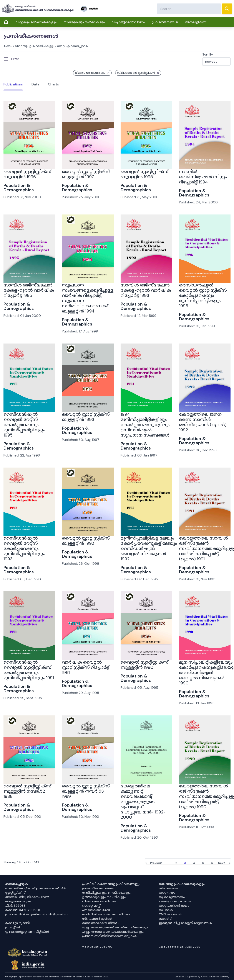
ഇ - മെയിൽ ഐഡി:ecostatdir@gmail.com (38, 914)
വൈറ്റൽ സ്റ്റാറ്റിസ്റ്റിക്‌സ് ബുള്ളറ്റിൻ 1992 (86, 541)
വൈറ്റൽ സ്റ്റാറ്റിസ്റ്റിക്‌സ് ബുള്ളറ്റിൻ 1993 (86, 417)
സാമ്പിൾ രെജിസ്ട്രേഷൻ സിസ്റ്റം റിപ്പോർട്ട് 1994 (203, 177)
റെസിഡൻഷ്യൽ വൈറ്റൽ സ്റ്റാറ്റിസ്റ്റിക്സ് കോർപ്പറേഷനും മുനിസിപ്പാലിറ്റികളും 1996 (203, 295)
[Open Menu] (11, 59)
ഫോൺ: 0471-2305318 (23, 910)
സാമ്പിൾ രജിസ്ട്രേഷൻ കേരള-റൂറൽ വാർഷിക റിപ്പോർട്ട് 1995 (29, 290)
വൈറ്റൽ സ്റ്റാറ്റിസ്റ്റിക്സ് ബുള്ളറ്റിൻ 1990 (144, 665)
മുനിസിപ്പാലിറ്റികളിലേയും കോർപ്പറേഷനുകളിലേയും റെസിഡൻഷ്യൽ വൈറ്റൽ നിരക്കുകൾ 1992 (149, 548)
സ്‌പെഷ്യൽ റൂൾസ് (97, 919)
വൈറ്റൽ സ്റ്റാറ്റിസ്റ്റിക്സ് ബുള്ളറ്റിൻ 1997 (86, 174)
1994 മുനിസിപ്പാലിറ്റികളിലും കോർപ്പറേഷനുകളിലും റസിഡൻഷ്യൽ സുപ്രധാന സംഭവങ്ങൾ (145, 425)
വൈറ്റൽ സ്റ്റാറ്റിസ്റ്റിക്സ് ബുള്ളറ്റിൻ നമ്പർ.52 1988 (27, 791)
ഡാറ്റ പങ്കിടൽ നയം (174, 906)
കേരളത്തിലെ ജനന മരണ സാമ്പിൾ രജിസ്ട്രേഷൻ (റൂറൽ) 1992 (203, 422)
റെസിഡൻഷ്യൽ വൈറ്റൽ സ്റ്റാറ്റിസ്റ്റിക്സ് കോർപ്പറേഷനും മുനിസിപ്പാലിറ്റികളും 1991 (29, 670)
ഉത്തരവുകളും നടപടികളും (104, 897)
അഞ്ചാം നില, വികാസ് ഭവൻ (27, 897)
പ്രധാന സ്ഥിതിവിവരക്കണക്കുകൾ (109, 936)
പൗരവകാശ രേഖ (96, 910)
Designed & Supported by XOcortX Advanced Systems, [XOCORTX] (202, 977)
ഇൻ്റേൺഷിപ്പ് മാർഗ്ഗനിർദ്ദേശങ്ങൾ (185, 923)
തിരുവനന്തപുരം (18, 901)
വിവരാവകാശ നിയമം (99, 901)
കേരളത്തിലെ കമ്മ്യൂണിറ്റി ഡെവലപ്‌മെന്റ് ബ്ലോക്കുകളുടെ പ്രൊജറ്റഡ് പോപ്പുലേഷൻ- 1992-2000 (143, 802)
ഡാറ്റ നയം (167, 893)
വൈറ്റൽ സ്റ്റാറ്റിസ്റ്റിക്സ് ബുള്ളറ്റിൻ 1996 (27, 174)
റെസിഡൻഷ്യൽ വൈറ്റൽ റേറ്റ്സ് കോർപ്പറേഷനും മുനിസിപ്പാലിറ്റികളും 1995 (24, 425)
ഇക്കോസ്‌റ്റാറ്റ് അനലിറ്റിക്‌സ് (27, 932)
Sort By (208, 54)
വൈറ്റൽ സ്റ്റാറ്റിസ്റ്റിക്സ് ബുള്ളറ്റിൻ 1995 (144, 174)
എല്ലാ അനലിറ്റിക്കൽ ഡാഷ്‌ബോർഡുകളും (115, 927)
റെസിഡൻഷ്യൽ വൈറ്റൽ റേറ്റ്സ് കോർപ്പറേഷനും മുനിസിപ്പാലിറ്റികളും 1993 (24, 548)
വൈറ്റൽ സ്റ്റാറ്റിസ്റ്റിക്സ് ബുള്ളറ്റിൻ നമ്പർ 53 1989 (86, 791)
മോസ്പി (165, 919)
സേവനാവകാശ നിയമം (101, 923)
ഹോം (8, 46)
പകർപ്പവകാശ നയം (175, 901)
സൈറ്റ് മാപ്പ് (91, 906)
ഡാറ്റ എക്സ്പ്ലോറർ (72, 46)
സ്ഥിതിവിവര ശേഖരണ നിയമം (106, 914)
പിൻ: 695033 (15, 906)
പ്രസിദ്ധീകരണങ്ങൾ (98, 888)
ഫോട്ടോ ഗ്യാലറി (17, 923)
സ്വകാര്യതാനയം (172, 897)
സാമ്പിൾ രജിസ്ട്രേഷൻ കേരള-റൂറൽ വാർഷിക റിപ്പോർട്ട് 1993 (146, 290)
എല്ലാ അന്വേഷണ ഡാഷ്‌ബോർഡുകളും (113, 932)
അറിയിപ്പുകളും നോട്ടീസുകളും (106, 893)
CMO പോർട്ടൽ (170, 914)
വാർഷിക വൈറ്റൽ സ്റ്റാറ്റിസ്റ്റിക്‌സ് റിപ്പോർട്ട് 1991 (86, 667)
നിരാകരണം (168, 888)
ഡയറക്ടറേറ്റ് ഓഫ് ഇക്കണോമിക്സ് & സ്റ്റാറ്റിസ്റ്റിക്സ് (36, 890)
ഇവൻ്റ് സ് (12, 927)
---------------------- (24, 919)
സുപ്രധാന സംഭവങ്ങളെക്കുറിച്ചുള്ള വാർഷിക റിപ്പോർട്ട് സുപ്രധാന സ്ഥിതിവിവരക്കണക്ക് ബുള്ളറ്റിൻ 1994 (88, 298)
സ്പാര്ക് (166, 910)
